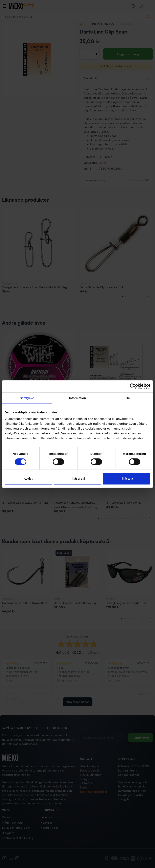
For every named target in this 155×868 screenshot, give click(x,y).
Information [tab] (77, 398)
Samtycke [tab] (27, 398)
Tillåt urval (78, 479)
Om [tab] (128, 398)
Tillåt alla (127, 479)
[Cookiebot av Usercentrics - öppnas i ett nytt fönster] (133, 386)
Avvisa (28, 479)
